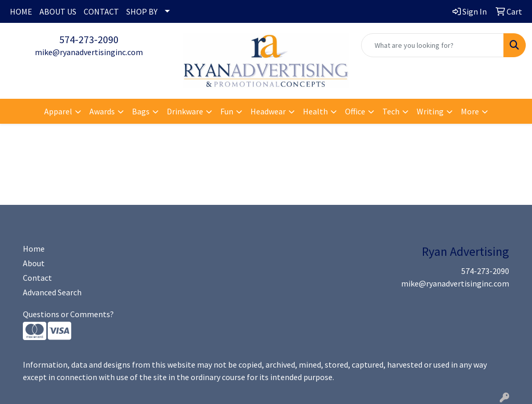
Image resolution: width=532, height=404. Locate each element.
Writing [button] (430, 111)
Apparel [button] (58, 111)
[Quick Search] (433, 45)
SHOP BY (142, 11)
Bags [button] (141, 111)
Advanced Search (52, 292)
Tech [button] (391, 111)
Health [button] (315, 111)
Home (34, 249)
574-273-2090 (89, 39)
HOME (21, 11)
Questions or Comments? (68, 314)
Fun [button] (227, 111)
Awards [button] (102, 111)
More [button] (470, 111)
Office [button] (355, 111)
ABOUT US (58, 11)
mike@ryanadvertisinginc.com (89, 52)
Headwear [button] (268, 111)
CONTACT (101, 11)
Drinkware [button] (185, 111)
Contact (37, 278)
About (34, 263)
